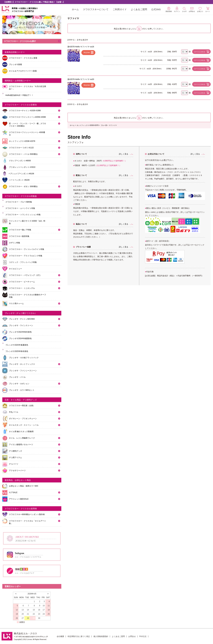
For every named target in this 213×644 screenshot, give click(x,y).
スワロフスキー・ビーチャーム (22, 282)
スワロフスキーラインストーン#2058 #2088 (27, 117)
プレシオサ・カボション (19, 384)
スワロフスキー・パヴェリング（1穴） (25, 275)
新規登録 (169, 10)
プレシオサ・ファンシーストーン (23, 371)
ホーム (75, 9)
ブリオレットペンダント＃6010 (22, 167)
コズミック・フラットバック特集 (23, 262)
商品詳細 (87, 52)
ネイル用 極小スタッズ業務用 (21, 432)
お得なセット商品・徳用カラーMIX (24, 486)
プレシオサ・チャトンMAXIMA (22, 319)
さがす (184, 10)
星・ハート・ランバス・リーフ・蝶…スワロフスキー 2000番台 (27, 125)
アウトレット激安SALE (19, 499)
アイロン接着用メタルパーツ (21, 445)
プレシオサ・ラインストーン (21, 325)
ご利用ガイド (120, 9)
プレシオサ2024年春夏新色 (20, 338)
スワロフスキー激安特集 (19, 236)
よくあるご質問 (139, 9)
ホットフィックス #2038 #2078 (88, 125)
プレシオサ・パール (17, 377)
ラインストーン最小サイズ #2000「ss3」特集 (27, 222)
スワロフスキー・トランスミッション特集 (23, 215)
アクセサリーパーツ (17, 471)
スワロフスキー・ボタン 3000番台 (23, 186)
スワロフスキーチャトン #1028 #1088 (25, 111)
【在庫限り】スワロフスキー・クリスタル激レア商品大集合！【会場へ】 (34, 2)
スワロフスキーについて (96, 9)
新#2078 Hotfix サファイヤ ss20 (81, 79)
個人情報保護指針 (101, 636)
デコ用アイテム (15, 458)
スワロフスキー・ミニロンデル (22, 288)
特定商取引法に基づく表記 (79, 636)
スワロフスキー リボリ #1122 (21, 148)
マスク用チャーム (16, 304)
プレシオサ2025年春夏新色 (17, 345)
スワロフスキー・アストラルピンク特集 (26, 256)
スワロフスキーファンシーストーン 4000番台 (27, 134)
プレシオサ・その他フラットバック (24, 358)
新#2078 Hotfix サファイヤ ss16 (81, 47)
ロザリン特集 (15, 243)
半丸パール (14, 412)
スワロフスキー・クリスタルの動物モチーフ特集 (27, 296)
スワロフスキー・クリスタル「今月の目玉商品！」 (27, 88)
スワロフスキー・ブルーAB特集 (19, 202)
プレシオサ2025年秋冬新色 (17, 351)
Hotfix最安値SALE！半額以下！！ (19, 95)
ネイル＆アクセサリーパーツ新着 (23, 71)
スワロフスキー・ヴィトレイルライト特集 (27, 249)
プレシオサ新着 (15, 64)
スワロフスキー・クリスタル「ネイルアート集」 (27, 522)
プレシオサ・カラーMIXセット (22, 390)
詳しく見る (124, 154)
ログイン (177, 9)
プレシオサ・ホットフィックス (22, 364)
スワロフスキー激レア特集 (20, 230)
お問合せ (132, 636)
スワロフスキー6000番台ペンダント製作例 (27, 514)
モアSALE (13, 492)
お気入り (200, 10)
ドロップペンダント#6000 (20, 161)
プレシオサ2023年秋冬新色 (20, 332)
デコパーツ (14, 464)
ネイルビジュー (15, 269)
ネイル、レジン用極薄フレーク (22, 438)
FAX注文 (143, 636)
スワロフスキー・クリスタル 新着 (23, 58)
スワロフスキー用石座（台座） (22, 406)
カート (208, 10)
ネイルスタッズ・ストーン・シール (24, 425)
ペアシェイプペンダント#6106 (21, 174)
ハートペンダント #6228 (19, 180)
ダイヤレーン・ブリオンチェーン (23, 419)
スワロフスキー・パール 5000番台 (23, 154)
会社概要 (60, 636)
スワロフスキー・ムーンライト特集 (20, 208)
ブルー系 (104, 125)
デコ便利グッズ (15, 451)
